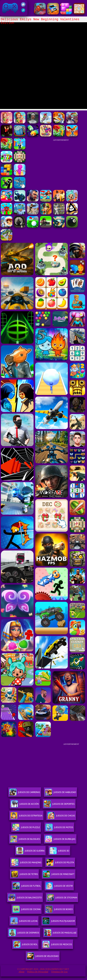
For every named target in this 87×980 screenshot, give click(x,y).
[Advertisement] (61, 161)
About (21, 972)
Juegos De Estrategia (26, 817)
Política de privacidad (38, 972)
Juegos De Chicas (61, 817)
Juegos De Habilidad (60, 793)
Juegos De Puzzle (26, 828)
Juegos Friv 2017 (10, 8)
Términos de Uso (59, 972)
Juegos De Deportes (59, 805)
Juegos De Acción (25, 805)
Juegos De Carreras (25, 793)
